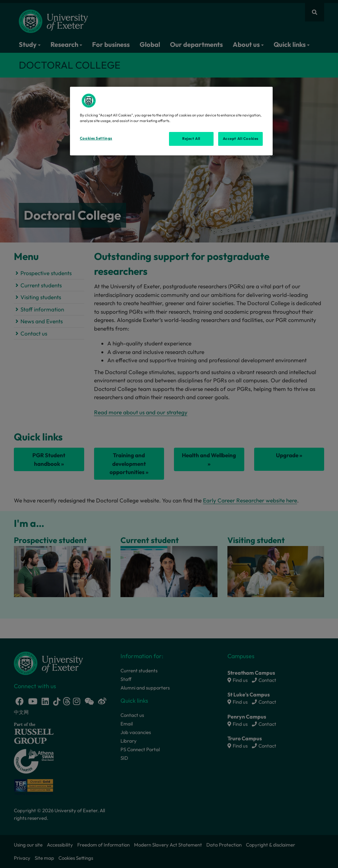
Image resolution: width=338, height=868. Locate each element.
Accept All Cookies (241, 139)
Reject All (191, 139)
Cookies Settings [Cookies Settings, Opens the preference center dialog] (96, 138)
